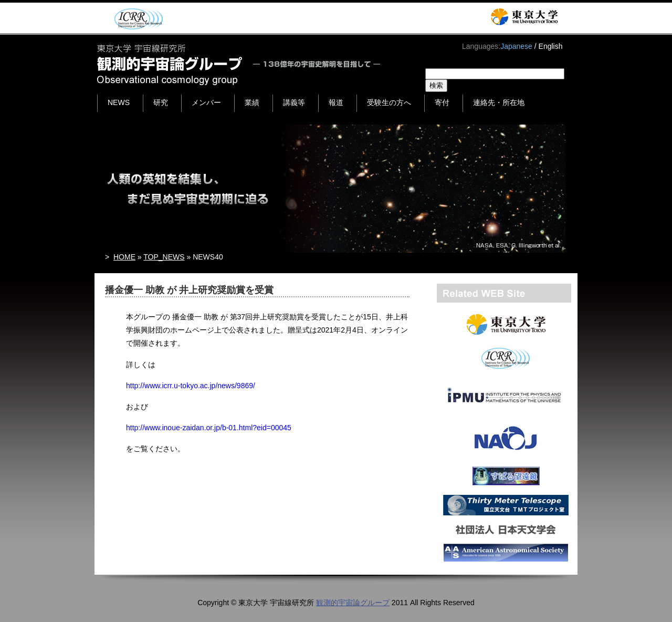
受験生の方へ (389, 102)
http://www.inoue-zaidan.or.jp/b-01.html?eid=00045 (209, 428)
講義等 (294, 102)
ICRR (137, 19)
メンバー (206, 102)
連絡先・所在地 (499, 102)
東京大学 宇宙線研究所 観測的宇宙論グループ (240, 65)
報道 (336, 102)
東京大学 (524, 17)
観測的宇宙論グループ (353, 603)
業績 (252, 102)
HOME (124, 257)
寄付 (442, 102)
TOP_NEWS (164, 257)
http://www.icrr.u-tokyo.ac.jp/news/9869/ (191, 386)
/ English (549, 46)
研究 (161, 102)
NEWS (119, 102)
